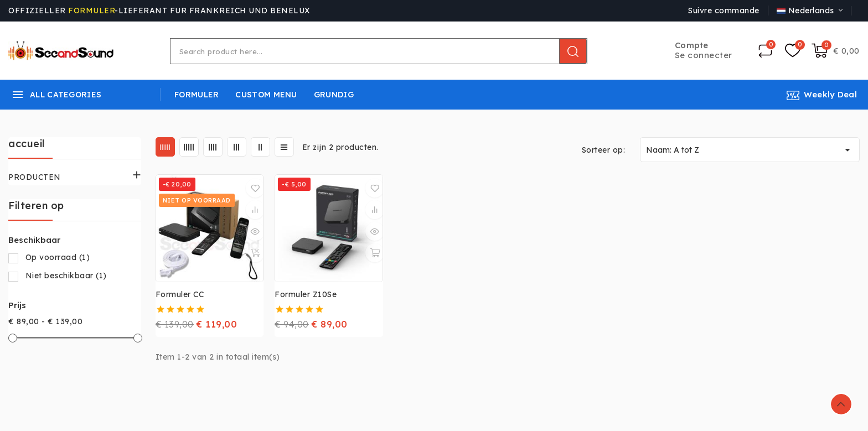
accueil (27, 144)
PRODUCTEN (35, 177)
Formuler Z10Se (306, 294)
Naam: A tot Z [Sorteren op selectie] (750, 150)
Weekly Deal (830, 94)
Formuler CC (180, 294)
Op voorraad (58, 257)
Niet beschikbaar (66, 276)
